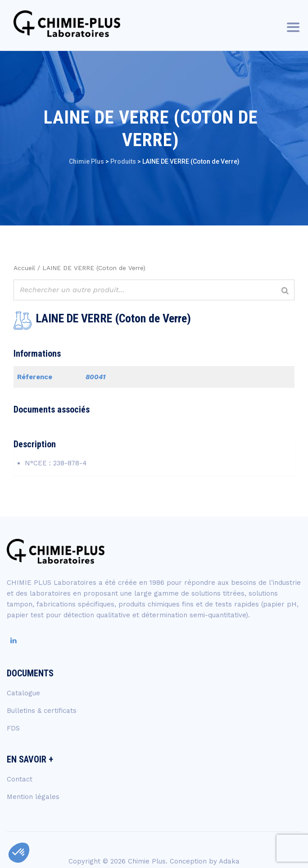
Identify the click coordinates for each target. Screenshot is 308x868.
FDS (13, 728)
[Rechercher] (285, 291)
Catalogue (23, 693)
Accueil (24, 268)
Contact (20, 779)
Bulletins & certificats (42, 711)
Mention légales (33, 797)
